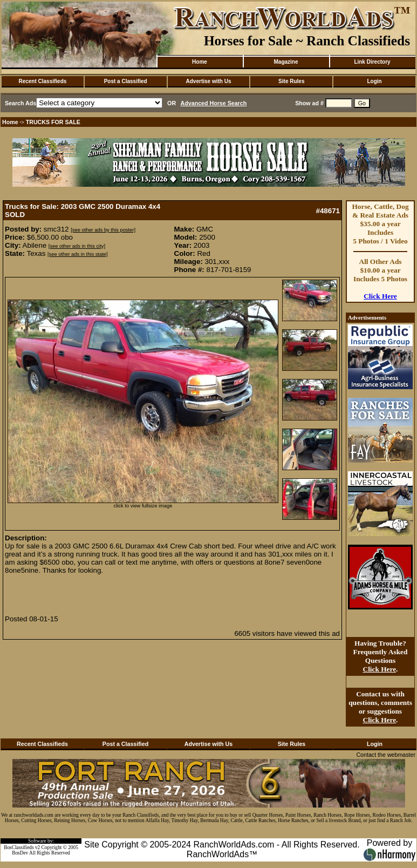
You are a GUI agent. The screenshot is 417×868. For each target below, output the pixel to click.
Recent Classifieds (42, 81)
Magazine (286, 62)
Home (200, 62)
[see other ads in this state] (77, 254)
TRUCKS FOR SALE (53, 122)
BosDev (20, 853)
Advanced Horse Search (214, 103)
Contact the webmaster (386, 755)
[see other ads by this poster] (103, 230)
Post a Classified (126, 81)
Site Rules (291, 81)
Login (374, 81)
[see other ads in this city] (77, 246)
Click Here (380, 296)
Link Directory (372, 62)
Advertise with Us (209, 81)
